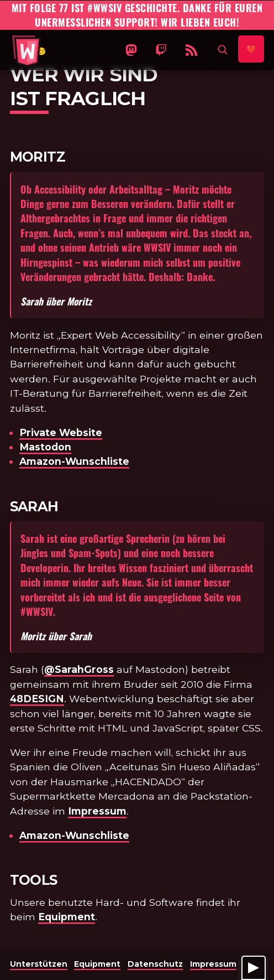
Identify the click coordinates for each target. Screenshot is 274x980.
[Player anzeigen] (254, 968)
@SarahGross (79, 669)
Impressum (97, 811)
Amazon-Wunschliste (74, 461)
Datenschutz (155, 964)
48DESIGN (37, 699)
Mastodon (45, 447)
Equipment (67, 917)
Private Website (61, 432)
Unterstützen (39, 964)
